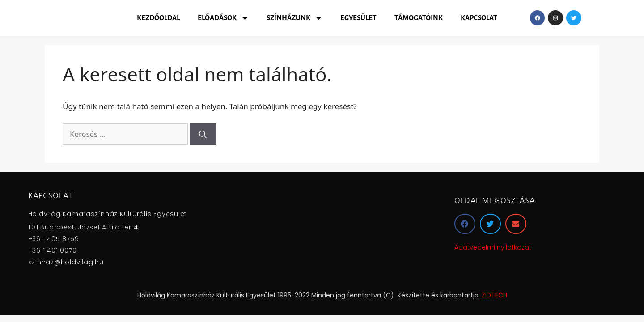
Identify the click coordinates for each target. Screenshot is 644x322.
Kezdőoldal (158, 18)
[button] (465, 224)
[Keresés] (203, 134)
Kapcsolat (479, 18)
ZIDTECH (494, 295)
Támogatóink (419, 18)
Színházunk (294, 18)
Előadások (223, 18)
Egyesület (358, 18)
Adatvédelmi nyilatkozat (493, 247)
